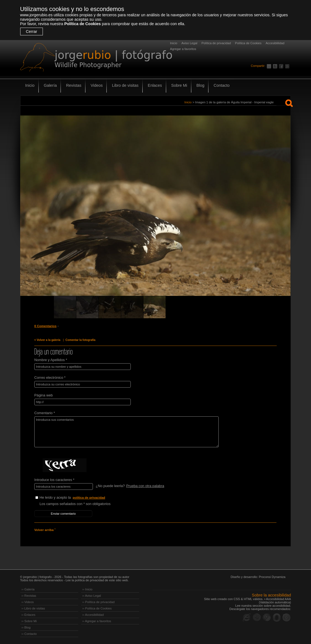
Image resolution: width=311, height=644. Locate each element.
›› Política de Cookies (97, 608)
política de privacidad (89, 498)
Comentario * (45, 413)
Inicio (174, 43)
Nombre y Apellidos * (51, 360)
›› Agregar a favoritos (97, 621)
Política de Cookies (82, 24)
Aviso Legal (189, 43)
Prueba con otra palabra (145, 486)
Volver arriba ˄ (45, 530)
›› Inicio (87, 589)
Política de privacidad (216, 43)
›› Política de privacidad (99, 602)
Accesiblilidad (275, 43)
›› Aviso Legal (92, 595)
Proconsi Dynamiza (272, 577)
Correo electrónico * (50, 378)
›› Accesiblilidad (93, 614)
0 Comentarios (45, 326)
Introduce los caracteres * (54, 480)
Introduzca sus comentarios (126, 432)
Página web (44, 395)
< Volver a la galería (47, 340)
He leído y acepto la (81, 498)
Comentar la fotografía (80, 340)
